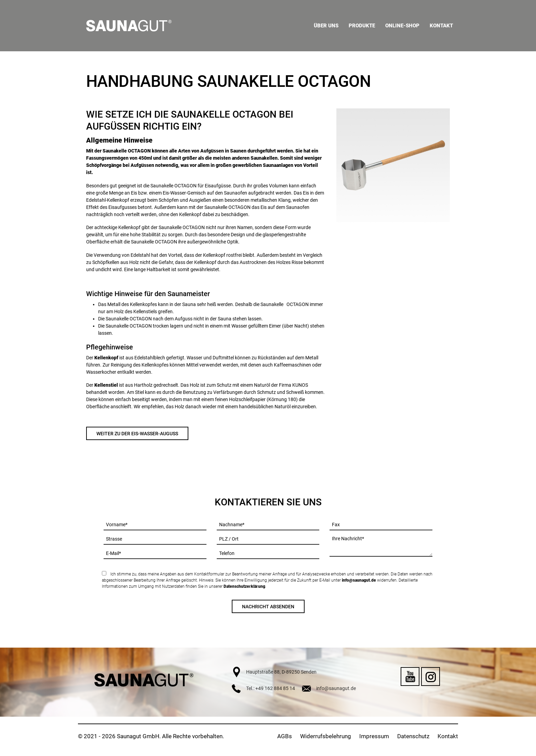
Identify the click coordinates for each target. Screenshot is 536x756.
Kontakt (448, 736)
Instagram (431, 677)
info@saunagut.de (359, 580)
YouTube (410, 677)
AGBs (285, 736)
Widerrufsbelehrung (326, 736)
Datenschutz (413, 736)
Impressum (374, 736)
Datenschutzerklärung (244, 586)
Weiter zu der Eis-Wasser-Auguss (137, 434)
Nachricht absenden (268, 607)
